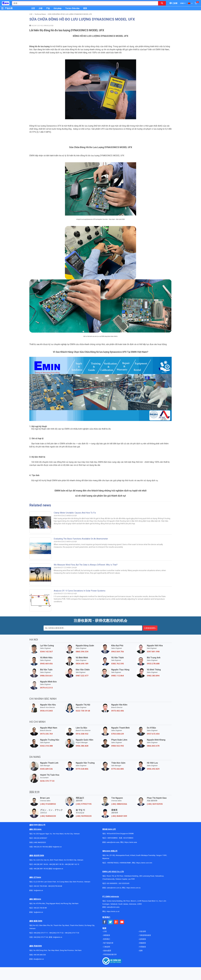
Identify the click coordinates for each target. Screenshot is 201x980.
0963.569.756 (118, 652)
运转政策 (142, 939)
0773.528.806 (82, 769)
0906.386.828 (82, 746)
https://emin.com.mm (144, 863)
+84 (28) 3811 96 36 (41, 864)
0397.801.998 (153, 652)
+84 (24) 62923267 (40, 838)
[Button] (2, 8)
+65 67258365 (128, 838)
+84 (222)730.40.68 (55, 886)
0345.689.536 (46, 769)
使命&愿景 (107, 951)
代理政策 (142, 947)
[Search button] (162, 3)
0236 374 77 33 (47, 781)
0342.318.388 (46, 746)
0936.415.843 (46, 711)
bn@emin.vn (38, 890)
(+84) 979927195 (84, 804)
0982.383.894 (153, 676)
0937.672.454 (153, 734)
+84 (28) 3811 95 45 (41, 869)
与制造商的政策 (145, 935)
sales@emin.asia (113, 842)
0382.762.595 (118, 664)
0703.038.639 (118, 734)
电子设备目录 (108, 943)
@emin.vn (39, 912)
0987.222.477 (82, 676)
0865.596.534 (82, 652)
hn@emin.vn (57, 847)
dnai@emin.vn (39, 959)
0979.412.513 (46, 688)
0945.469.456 (46, 664)
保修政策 (142, 943)
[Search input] (84, 3)
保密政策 (106, 935)
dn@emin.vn (58, 937)
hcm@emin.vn (58, 869)
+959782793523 (113, 863)
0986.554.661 (46, 676)
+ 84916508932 (112, 838)
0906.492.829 (153, 769)
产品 (48, 8)
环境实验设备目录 (110, 954)
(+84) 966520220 (40, 842)
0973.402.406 (118, 711)
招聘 (141, 951)
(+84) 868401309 (119, 816)
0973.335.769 (46, 734)
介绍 (41, 8)
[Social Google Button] (116, 922)
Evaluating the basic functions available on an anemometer (81, 539)
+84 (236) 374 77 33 (72, 933)
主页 (33, 8)
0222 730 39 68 (83, 711)
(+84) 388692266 (119, 804)
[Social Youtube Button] (122, 922)
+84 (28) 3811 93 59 (56, 864)
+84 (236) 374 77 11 (41, 933)
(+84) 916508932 (48, 804)
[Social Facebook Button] (105, 922)
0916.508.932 (82, 734)
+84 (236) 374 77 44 (41, 937)
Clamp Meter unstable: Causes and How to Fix (75, 513)
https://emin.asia (131, 842)
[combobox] (84, 3)
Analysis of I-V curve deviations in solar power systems (80, 591)
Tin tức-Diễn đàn (72, 8)
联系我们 (106, 939)
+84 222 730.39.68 (40, 886)
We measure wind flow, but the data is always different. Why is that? (86, 565)
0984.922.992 (118, 746)
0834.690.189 (82, 664)
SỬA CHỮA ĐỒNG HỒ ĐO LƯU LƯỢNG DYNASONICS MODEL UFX (70, 14)
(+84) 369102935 (155, 804)
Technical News (40, 14)
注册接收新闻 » (150, 628)
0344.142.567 (46, 652)
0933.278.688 (153, 664)
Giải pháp (57, 8)
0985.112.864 (118, 676)
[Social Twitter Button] (110, 922)
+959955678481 (125, 863)
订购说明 (106, 947)
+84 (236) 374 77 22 (56, 933)
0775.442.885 (118, 769)
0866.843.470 (153, 746)
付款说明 (142, 931)
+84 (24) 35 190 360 (41, 847)
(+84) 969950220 (84, 816)
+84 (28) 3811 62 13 (72, 864)
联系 (85, 8)
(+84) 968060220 (48, 816)
